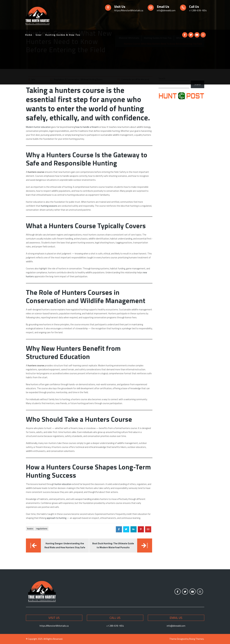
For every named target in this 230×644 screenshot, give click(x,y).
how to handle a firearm (87, 127)
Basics (30, 528)
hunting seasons (49, 206)
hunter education (63, 484)
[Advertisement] (115, 63)
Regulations (42, 528)
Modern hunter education (38, 127)
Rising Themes (196, 639)
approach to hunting (56, 518)
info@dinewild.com (166, 10)
